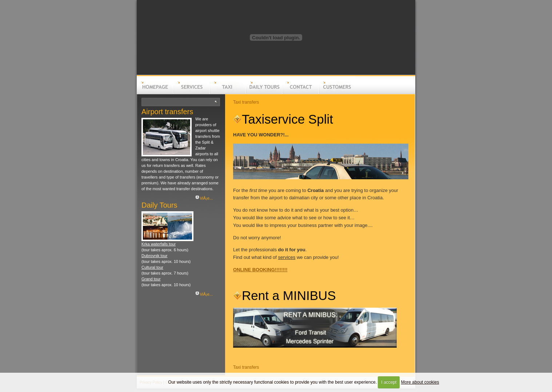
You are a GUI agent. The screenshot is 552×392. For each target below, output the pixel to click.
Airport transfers (167, 112)
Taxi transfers (246, 102)
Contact (300, 93)
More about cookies (420, 382)
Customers (337, 93)
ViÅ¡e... (206, 198)
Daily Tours (159, 205)
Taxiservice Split (287, 119)
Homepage (155, 93)
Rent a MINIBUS (289, 295)
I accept (389, 382)
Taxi (228, 93)
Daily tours (264, 93)
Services (191, 93)
